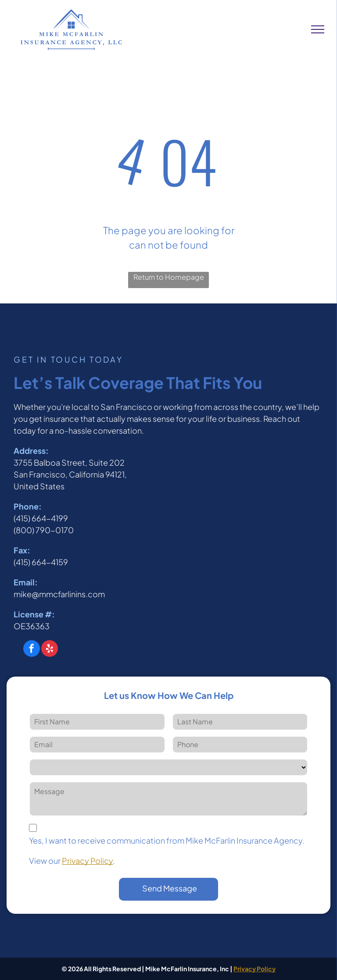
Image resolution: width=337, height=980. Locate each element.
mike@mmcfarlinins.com (59, 594)
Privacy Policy (87, 861)
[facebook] (32, 650)
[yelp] (50, 650)
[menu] (318, 29)
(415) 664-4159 (41, 562)
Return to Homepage (169, 277)
